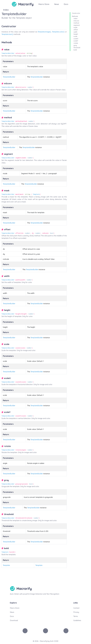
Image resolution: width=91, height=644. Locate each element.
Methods (75, 16)
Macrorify (26, 4)
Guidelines (77, 620)
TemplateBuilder (8, 53)
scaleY (76, 41)
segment (77, 25)
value (75, 19)
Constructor (76, 13)
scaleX (76, 39)
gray (75, 45)
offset (76, 30)
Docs (66, 4)
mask (75, 28)
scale (75, 36)
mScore (76, 21)
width (75, 32)
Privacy (76, 612)
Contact (76, 608)
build (75, 50)
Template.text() (7, 34)
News (57, 4)
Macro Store (44, 4)
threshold (77, 48)
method (76, 23)
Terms (76, 616)
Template (36, 194)
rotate (76, 43)
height (76, 34)
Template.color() (58, 32)
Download (14, 620)
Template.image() (44, 32)
